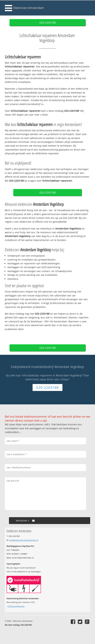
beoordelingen (16, 606)
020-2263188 (48, 23)
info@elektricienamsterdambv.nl (24, 540)
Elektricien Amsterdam (29, 8)
